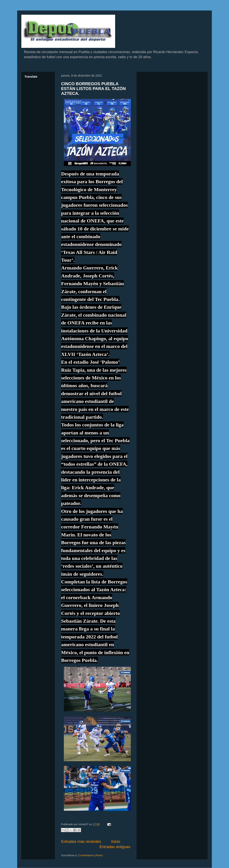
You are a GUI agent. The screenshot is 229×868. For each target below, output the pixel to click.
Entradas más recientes (81, 842)
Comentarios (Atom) (90, 855)
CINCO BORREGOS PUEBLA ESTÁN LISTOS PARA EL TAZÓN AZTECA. (93, 89)
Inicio (116, 842)
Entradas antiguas (115, 847)
